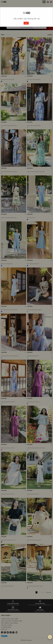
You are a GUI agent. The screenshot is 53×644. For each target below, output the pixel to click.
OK (26, 23)
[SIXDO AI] (50, 637)
